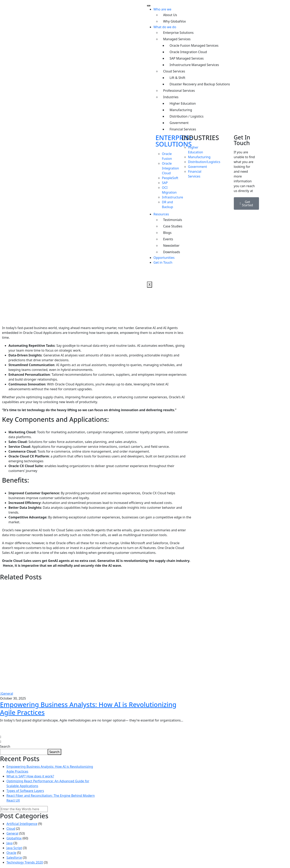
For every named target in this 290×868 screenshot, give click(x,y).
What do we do (165, 27)
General (7, 694)
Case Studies (173, 226)
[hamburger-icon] (149, 6)
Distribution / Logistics (186, 116)
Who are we (162, 9)
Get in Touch (163, 262)
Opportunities (164, 258)
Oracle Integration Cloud (188, 52)
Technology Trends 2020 (25, 862)
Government (179, 123)
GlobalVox (14, 838)
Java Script (14, 848)
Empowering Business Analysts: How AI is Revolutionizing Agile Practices (88, 708)
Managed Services (177, 39)
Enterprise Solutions (178, 33)
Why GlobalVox (175, 21)
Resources (161, 214)
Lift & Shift (177, 78)
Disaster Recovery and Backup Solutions (200, 84)
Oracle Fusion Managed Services (194, 45)
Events (168, 239)
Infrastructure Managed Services (194, 65)
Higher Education (183, 103)
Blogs (167, 233)
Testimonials (173, 220)
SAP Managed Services (187, 58)
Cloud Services (174, 71)
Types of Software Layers (25, 791)
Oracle (11, 853)
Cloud (11, 829)
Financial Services (183, 129)
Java (9, 843)
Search (5, 746)
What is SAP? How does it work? (30, 776)
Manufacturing (181, 110)
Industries (171, 97)
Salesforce (14, 858)
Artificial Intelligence (22, 824)
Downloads (172, 252)
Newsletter (171, 246)
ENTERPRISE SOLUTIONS (174, 141)
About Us (170, 15)
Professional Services (179, 91)
